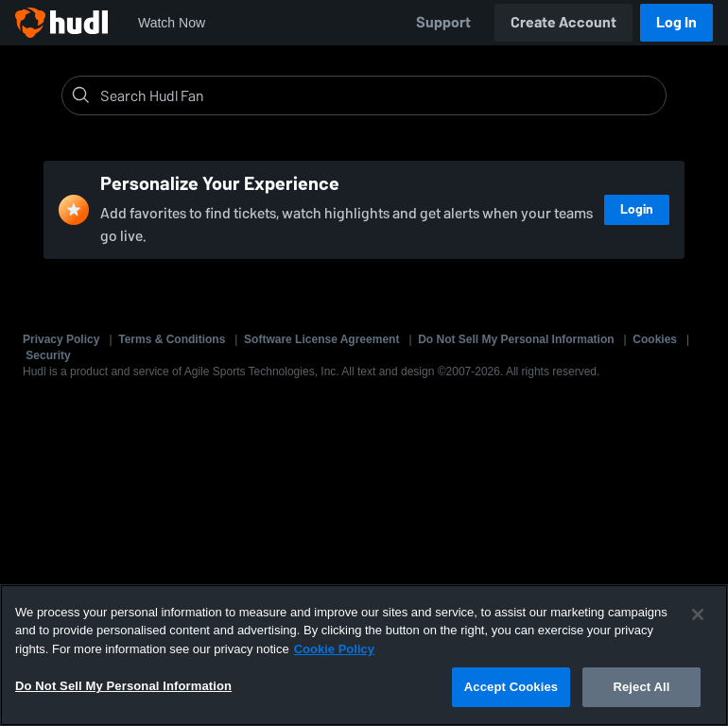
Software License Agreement (321, 339)
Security (48, 355)
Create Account (563, 22)
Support (443, 22)
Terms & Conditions (172, 339)
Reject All (641, 687)
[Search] (379, 95)
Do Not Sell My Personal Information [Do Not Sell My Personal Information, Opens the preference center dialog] (123, 686)
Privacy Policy (61, 339)
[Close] (698, 614)
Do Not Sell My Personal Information (516, 339)
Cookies (655, 339)
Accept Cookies (511, 687)
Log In (676, 22)
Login (637, 209)
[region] (364, 655)
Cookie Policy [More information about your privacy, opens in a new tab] (334, 649)
